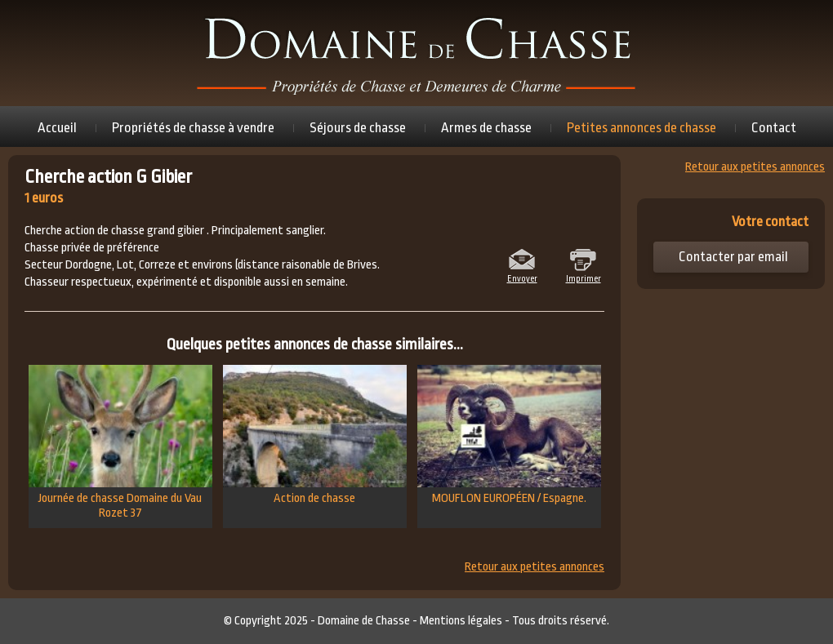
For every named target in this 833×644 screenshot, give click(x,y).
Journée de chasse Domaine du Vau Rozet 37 (120, 442)
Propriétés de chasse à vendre (193, 128)
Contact (774, 128)
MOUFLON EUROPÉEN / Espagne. (509, 435)
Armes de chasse (486, 128)
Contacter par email (733, 257)
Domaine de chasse (416, 53)
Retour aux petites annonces (535, 567)
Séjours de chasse (358, 128)
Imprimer (584, 278)
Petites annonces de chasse (641, 128)
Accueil (57, 128)
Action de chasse (315, 435)
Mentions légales (461, 621)
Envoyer (522, 278)
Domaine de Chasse (364, 621)
